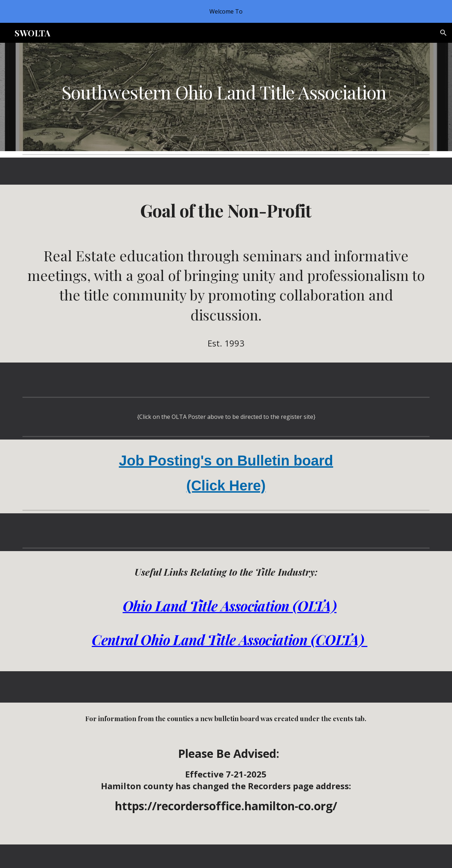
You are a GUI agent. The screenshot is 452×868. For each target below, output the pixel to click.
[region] (226, 11)
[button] (443, 33)
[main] (226, 92)
